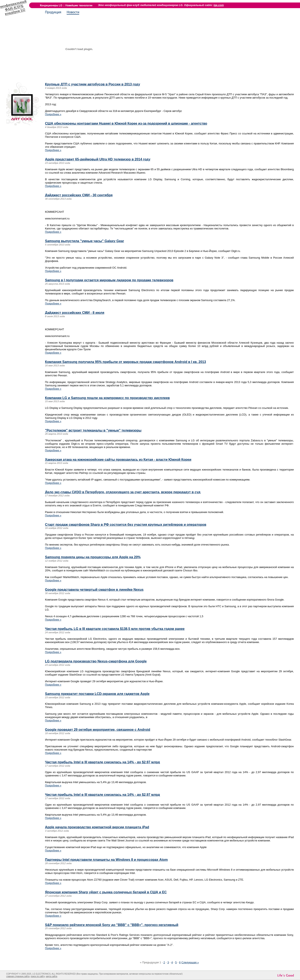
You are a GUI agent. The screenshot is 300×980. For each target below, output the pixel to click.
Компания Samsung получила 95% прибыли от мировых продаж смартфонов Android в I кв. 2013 (126, 362)
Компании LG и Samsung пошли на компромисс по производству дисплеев (107, 398)
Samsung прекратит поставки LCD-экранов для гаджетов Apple (97, 694)
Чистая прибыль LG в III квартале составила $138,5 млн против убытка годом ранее (115, 629)
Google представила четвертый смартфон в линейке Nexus (94, 590)
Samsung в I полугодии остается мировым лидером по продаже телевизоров (109, 280)
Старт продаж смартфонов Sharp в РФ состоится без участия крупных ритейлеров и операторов (126, 525)
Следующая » (190, 962)
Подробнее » (53, 114)
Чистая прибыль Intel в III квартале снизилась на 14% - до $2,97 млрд (102, 762)
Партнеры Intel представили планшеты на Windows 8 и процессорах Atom (106, 860)
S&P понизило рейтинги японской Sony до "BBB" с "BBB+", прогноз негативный (112, 925)
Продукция (53, 12)
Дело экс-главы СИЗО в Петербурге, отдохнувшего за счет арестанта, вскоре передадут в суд (123, 492)
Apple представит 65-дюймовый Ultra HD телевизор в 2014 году (98, 159)
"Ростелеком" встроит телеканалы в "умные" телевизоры (93, 430)
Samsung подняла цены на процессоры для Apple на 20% (93, 557)
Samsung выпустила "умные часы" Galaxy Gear (84, 241)
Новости (73, 12)
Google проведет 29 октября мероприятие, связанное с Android (98, 730)
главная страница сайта (18, 976)
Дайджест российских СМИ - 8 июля (75, 313)
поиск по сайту (38, 976)
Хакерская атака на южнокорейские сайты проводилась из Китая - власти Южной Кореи (118, 460)
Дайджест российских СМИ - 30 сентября (79, 195)
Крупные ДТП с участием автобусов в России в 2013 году (92, 84)
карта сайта (51, 976)
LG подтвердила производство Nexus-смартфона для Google (96, 661)
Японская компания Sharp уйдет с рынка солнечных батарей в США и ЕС (106, 892)
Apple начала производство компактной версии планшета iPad (97, 827)
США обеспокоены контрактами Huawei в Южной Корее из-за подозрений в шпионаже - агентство (126, 123)
